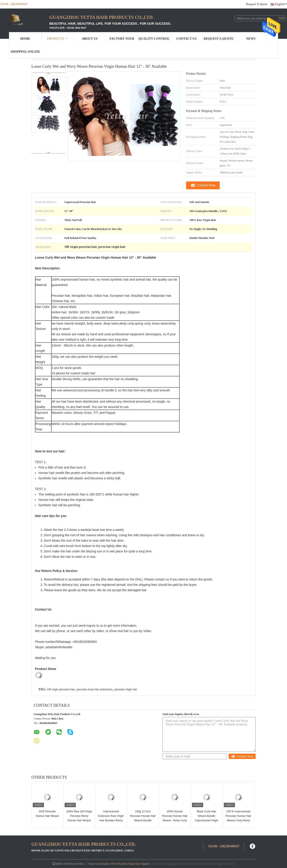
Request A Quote (257, 4)
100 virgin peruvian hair (61, 689)
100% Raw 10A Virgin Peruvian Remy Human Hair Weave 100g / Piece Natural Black (79, 820)
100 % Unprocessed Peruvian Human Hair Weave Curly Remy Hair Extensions (238, 818)
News (251, 39)
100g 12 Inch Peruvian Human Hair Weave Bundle (143, 816)
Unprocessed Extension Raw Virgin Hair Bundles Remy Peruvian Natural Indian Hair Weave (111, 820)
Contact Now (206, 185)
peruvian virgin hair (126, 689)
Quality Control (154, 39)
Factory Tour (122, 39)
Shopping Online (25, 52)
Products (57, 39)
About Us (90, 39)
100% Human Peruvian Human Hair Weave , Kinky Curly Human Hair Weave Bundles (175, 820)
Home (25, 39)
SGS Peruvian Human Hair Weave (47, 814)
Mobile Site (60, 864)
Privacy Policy (76, 864)
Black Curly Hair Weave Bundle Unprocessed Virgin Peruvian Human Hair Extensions (207, 820)
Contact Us (186, 39)
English (281, 4)
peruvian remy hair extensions (94, 689)
